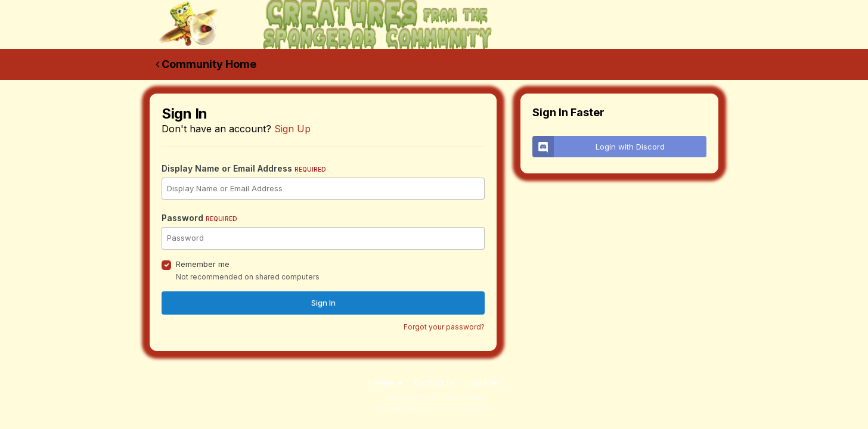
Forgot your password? (444, 327)
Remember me (203, 264)
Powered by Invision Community (434, 408)
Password (199, 218)
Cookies (484, 383)
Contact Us (435, 383)
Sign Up (292, 129)
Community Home (206, 64)
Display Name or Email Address (244, 168)
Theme (385, 383)
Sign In (323, 303)
